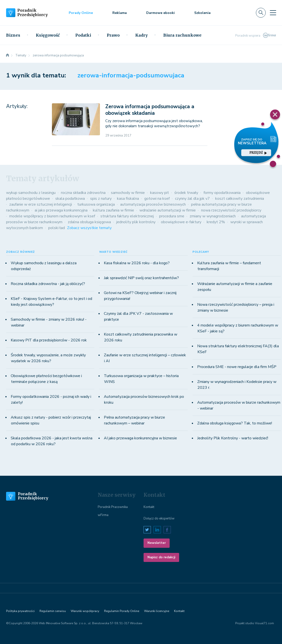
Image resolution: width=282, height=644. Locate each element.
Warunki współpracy (85, 611)
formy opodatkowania (222, 193)
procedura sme (172, 216)
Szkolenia (202, 13)
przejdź (258, 153)
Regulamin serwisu (53, 611)
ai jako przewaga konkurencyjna (61, 210)
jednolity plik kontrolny (136, 222)
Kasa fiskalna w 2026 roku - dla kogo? (137, 263)
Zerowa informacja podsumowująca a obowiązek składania (150, 110)
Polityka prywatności (20, 611)
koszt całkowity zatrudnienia (240, 199)
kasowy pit (160, 193)
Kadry (141, 35)
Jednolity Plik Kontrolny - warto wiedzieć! (233, 438)
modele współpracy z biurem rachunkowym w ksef (52, 216)
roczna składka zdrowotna (83, 193)
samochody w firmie (128, 193)
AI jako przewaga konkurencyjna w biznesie (140, 438)
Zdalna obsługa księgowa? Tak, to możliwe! (235, 423)
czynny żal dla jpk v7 (192, 199)
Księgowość (48, 35)
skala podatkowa (70, 199)
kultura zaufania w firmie (113, 210)
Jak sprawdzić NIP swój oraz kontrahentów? (141, 278)
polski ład (57, 228)
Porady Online (81, 13)
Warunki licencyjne (157, 611)
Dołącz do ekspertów (159, 518)
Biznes (13, 35)
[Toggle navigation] (273, 13)
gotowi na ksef (157, 199)
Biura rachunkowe (182, 35)
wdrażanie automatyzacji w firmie (168, 210)
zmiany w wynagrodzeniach (213, 216)
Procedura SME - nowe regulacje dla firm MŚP (237, 367)
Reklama (120, 13)
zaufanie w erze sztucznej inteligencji (41, 204)
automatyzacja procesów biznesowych (153, 204)
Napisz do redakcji (161, 557)
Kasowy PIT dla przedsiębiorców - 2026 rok (49, 340)
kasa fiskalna (128, 199)
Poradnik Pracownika (113, 507)
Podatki (83, 35)
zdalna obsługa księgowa (89, 222)
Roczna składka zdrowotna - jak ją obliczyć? (48, 284)
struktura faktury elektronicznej (127, 216)
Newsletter (157, 543)
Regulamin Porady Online (122, 611)
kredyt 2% (216, 222)
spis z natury (101, 199)
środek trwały (186, 193)
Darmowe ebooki (160, 13)
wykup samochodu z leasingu (31, 193)
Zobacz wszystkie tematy (89, 228)
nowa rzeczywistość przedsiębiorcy (231, 210)
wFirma (103, 515)
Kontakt (149, 507)
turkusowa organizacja (96, 204)
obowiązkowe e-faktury (181, 222)
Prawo (113, 35)
